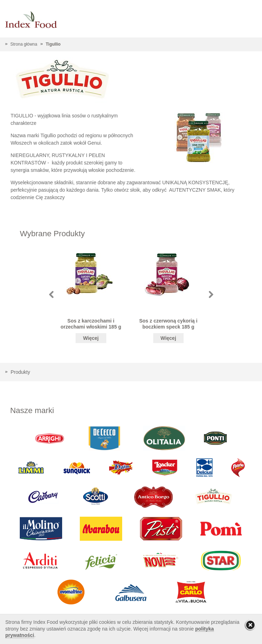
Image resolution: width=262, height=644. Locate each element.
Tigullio (53, 44)
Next (211, 294)
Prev (51, 294)
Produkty (20, 372)
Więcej (91, 338)
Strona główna (24, 44)
